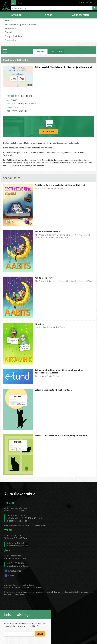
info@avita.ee (21, 521)
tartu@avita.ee (21, 546)
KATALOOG (16, 15)
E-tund (8, 32)
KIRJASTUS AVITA (88, 3)
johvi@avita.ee (21, 566)
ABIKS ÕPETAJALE (81, 15)
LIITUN (40, 634)
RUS (20, 3)
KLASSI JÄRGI (56, 52)
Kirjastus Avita (15, 571)
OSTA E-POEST (49, 132)
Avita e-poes (36, 587)
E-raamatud (11, 40)
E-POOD (48, 15)
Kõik (7, 20)
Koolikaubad (11, 28)
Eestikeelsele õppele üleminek (20, 24)
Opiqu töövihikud (14, 36)
